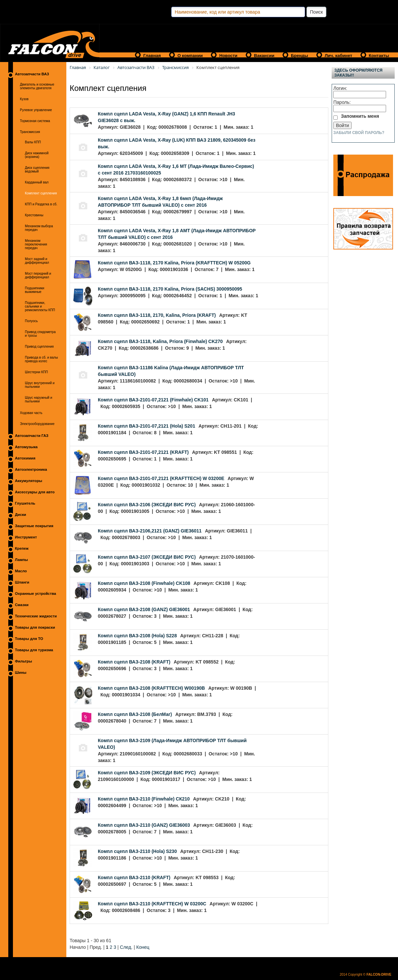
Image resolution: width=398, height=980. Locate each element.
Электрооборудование (37, 424)
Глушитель (25, 503)
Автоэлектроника (31, 469)
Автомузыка (26, 447)
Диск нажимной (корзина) (37, 155)
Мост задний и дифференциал (37, 261)
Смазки (22, 605)
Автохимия (25, 458)
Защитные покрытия (34, 526)
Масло (21, 571)
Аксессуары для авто (35, 492)
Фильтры (24, 661)
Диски (21, 515)
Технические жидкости (36, 616)
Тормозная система (35, 121)
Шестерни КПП (36, 372)
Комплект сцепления (41, 193)
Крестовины (34, 215)
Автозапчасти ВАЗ (32, 74)
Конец (143, 947)
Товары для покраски (35, 627)
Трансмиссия (30, 132)
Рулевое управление (36, 110)
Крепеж (22, 548)
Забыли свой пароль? (359, 133)
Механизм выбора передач (39, 228)
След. (126, 947)
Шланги (22, 582)
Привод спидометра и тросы (40, 334)
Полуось (31, 321)
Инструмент (26, 537)
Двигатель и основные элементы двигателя (37, 86)
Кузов (24, 99)
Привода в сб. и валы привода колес (41, 359)
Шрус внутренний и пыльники (40, 385)
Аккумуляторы (29, 481)
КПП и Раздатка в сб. (41, 204)
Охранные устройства (35, 594)
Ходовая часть (31, 413)
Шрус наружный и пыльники (38, 399)
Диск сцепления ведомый (37, 170)
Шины (21, 672)
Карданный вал (37, 182)
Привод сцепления (39, 347)
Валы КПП (33, 142)
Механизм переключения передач (36, 244)
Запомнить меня (360, 116)
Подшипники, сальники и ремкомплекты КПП (40, 306)
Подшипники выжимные (34, 290)
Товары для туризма (34, 650)
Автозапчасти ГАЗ (32, 436)
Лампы (21, 560)
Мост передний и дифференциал (38, 275)
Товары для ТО (29, 639)
